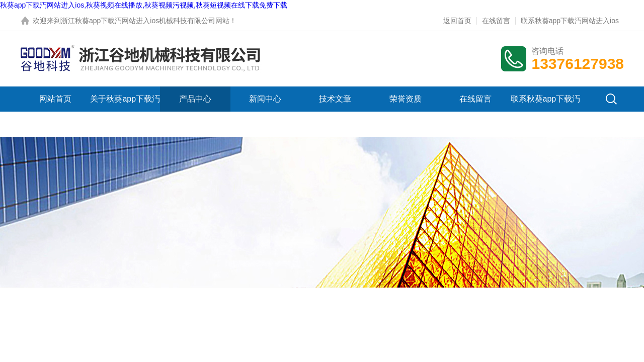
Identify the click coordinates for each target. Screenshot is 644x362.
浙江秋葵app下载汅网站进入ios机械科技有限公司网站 (145, 21)
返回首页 (457, 21)
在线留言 (496, 21)
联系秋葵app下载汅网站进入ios (570, 21)
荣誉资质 (406, 99)
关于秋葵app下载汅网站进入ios (125, 111)
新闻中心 (265, 99)
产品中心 (195, 99)
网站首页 (55, 99)
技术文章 (335, 99)
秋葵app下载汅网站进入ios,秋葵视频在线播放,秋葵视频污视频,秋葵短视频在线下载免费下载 (144, 5)
